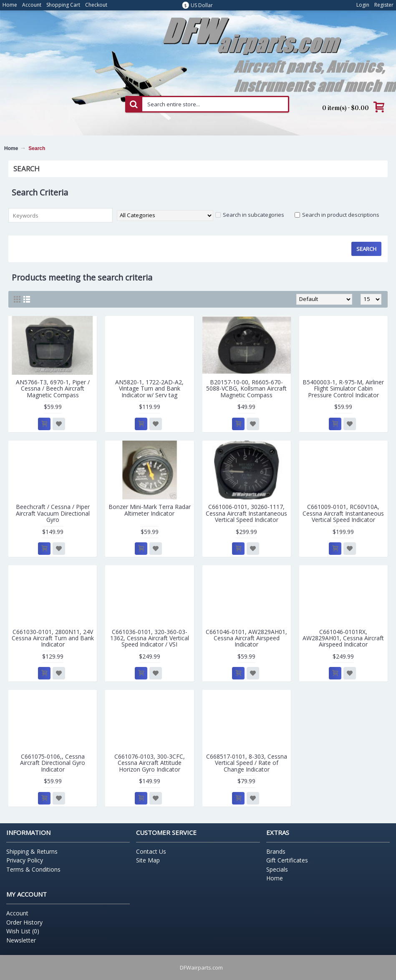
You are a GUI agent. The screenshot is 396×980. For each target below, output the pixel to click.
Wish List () (23, 931)
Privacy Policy (25, 860)
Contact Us (151, 851)
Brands (276, 851)
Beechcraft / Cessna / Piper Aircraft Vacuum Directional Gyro (53, 513)
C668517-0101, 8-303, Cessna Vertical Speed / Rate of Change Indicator (247, 763)
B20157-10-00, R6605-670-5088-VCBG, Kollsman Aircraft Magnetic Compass (246, 388)
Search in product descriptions (337, 215)
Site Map (148, 860)
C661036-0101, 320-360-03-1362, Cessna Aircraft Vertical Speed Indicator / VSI (150, 638)
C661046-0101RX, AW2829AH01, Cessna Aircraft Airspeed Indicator (343, 638)
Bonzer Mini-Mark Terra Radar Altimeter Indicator (150, 510)
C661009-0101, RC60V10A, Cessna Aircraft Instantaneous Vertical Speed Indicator (343, 513)
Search (37, 148)
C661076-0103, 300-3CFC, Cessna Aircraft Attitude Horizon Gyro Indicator (150, 763)
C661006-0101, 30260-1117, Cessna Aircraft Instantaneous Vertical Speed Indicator (246, 513)
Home (11, 148)
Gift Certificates (287, 860)
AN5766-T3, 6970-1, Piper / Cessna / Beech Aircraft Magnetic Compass (53, 388)
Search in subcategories (250, 215)
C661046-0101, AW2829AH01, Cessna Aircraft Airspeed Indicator (246, 638)
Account (17, 913)
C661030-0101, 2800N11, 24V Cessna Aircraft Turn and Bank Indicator (53, 638)
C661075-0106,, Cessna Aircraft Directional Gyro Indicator (53, 763)
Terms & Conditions (33, 869)
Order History (24, 922)
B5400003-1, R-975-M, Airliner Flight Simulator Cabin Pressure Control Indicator (343, 388)
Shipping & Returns (32, 851)
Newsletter (21, 940)
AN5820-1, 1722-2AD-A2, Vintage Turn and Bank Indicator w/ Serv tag (149, 388)
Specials (277, 869)
